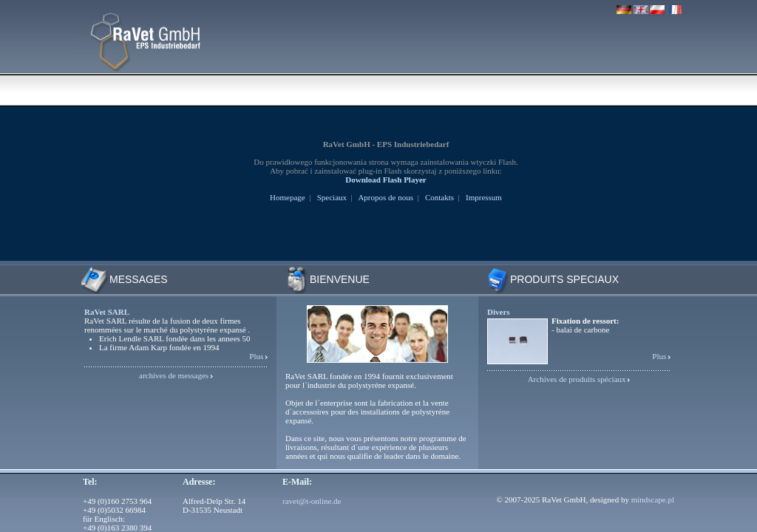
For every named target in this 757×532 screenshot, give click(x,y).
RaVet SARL (107, 312)
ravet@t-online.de (312, 501)
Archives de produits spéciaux (577, 379)
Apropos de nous (386, 197)
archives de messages (174, 375)
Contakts (439, 197)
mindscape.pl (653, 499)
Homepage (288, 197)
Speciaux (332, 197)
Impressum (484, 197)
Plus (256, 356)
